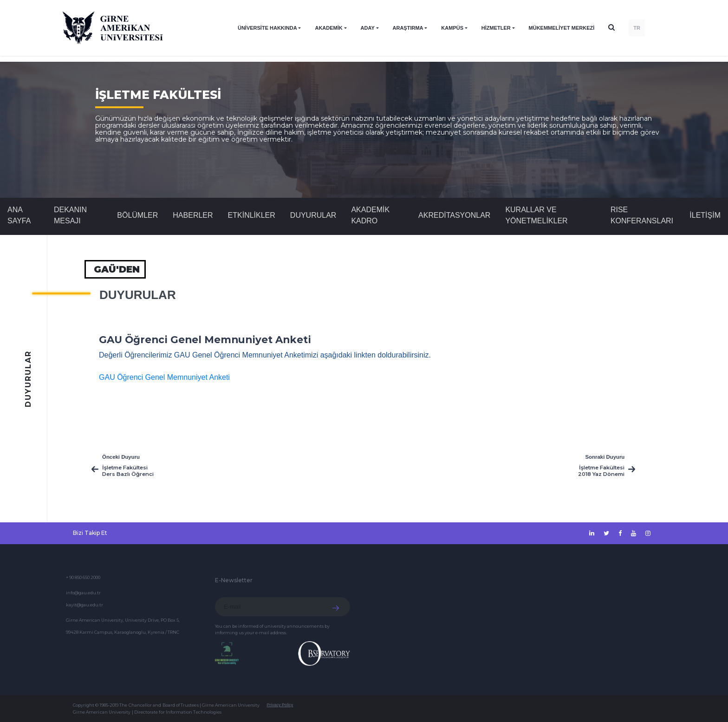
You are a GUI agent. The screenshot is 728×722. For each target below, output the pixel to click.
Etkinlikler (252, 215)
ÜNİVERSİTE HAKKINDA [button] (267, 28)
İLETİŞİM (705, 215)
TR (637, 28)
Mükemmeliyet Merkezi (562, 28)
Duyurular (313, 215)
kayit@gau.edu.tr (84, 605)
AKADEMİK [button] (328, 28)
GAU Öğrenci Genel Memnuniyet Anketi (164, 377)
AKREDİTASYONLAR (454, 215)
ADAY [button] (368, 28)
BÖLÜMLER (137, 215)
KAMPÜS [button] (452, 28)
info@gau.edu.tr (83, 593)
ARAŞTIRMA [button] (408, 28)
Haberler (193, 215)
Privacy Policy (280, 705)
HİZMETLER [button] (496, 28)
